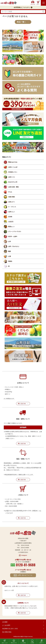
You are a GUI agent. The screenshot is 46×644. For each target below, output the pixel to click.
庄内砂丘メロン (13, 172)
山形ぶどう (11, 202)
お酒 (9, 256)
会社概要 (5, 622)
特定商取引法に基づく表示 (10, 629)
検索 (43, 12)
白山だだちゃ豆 (13, 182)
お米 (9, 241)
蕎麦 (9, 251)
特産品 (10, 261)
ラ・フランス (12, 207)
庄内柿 (10, 217)
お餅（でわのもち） (14, 246)
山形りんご (11, 212)
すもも (10, 192)
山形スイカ (11, 177)
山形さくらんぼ (13, 167)
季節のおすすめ (13, 162)
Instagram (24, 555)
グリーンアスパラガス (15, 232)
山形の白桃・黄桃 (13, 187)
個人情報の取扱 (7, 632)
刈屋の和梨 (11, 197)
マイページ (33, 4)
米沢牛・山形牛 (13, 236)
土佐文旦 (11, 222)
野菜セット (11, 227)
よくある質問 (6, 625)
